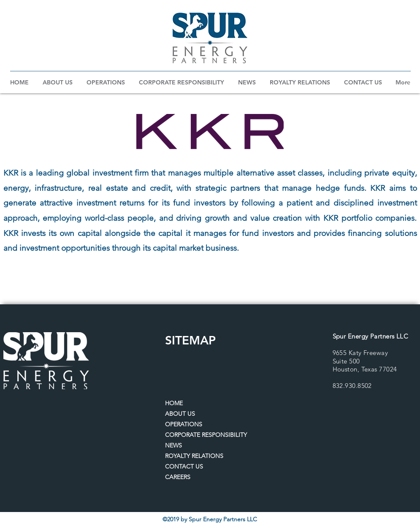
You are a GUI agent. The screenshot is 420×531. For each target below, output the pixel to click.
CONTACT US (184, 466)
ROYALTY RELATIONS (194, 456)
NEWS (173, 445)
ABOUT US (180, 414)
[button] (58, 82)
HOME (174, 403)
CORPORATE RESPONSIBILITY (206, 435)
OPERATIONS (184, 424)
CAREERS (178, 477)
